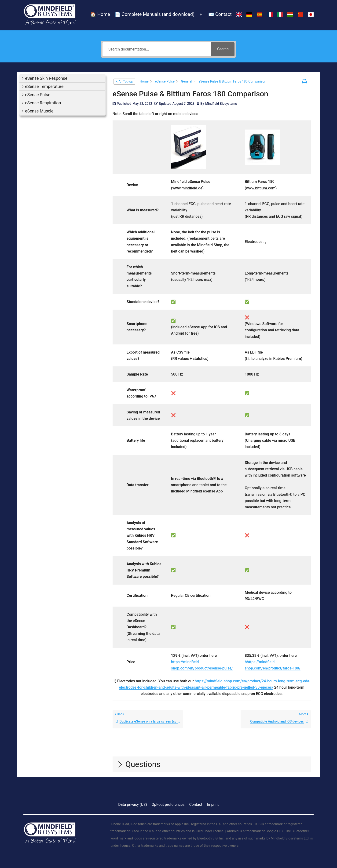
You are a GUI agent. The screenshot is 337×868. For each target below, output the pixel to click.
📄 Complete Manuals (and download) (155, 14)
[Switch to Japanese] (311, 15)
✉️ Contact (220, 14)
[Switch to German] (249, 15)
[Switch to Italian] (280, 15)
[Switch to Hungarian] (290, 15)
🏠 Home (100, 14)
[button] (62, 78)
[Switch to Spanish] (260, 15)
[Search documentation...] (157, 49)
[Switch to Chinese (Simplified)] (300, 15)
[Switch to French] (270, 15)
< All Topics (124, 82)
